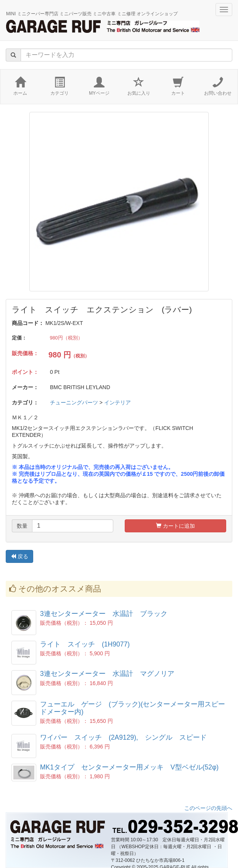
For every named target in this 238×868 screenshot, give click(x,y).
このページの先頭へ (208, 808)
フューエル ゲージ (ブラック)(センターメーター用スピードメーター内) (133, 708)
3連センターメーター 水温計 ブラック (104, 614)
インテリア (117, 402)
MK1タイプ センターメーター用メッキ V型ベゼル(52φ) (129, 767)
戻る (19, 556)
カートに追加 (175, 526)
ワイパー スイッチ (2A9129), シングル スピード (123, 737)
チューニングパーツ (74, 402)
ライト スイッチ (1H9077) (85, 644)
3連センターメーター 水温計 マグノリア (107, 674)
